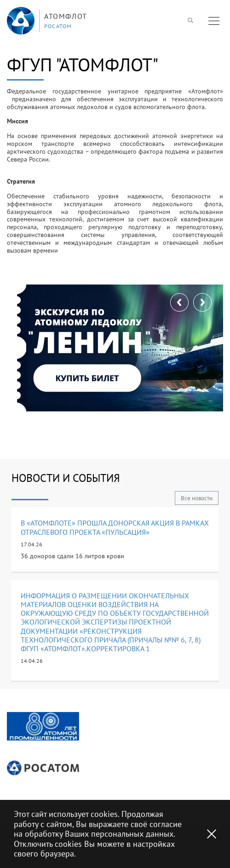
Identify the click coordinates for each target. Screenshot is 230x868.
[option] (43, 726)
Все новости (197, 498)
